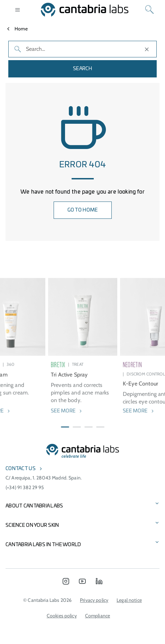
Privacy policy (94, 600)
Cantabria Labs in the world (43, 545)
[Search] (149, 10)
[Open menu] (18, 10)
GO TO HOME (83, 210)
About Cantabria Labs (34, 506)
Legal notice (129, 600)
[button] (65, 433)
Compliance (98, 616)
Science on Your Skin (32, 525)
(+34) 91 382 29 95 (25, 487)
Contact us (21, 469)
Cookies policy (62, 616)
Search (82, 69)
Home (21, 29)
